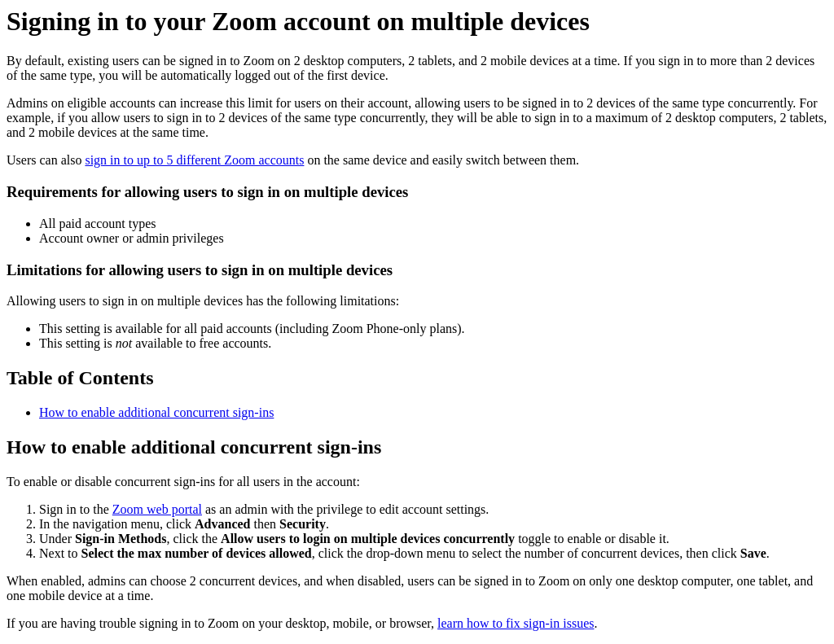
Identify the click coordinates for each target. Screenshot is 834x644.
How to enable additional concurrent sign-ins (156, 412)
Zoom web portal (157, 509)
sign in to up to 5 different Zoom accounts (194, 160)
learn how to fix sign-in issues (516, 623)
